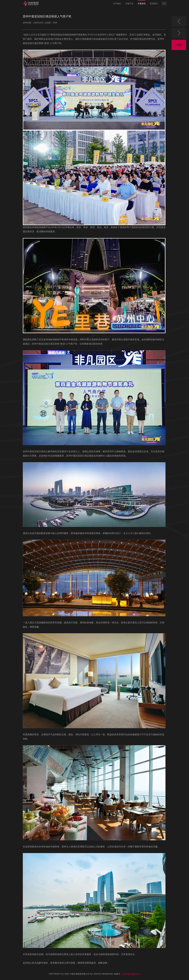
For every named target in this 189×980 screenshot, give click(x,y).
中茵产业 (129, 4)
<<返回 (179, 45)
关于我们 (117, 4)
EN (164, 4)
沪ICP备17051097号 (131, 974)
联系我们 (154, 4)
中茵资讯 (142, 4)
